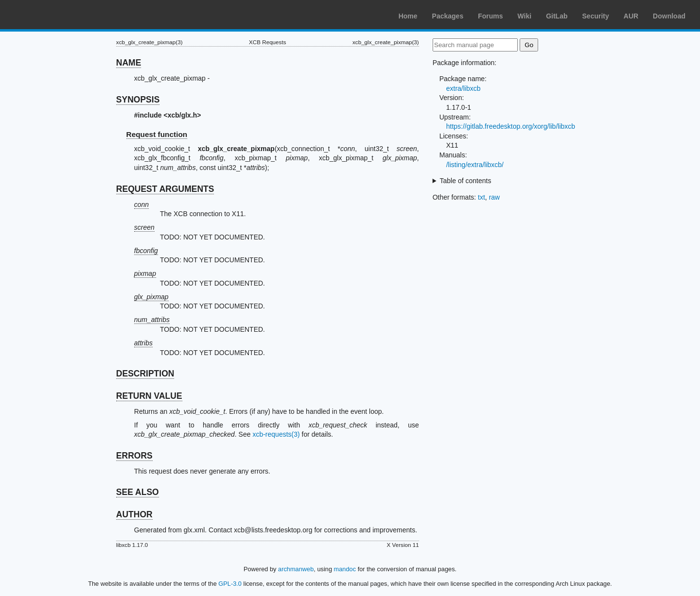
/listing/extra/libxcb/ (475, 165)
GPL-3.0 (230, 584)
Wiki (525, 16)
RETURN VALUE (149, 396)
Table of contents (466, 181)
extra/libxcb (464, 88)
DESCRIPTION (145, 374)
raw (495, 197)
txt (481, 197)
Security (596, 16)
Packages (448, 16)
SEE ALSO (138, 492)
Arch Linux (53, 15)
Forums (490, 16)
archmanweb (296, 569)
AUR (631, 16)
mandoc (345, 569)
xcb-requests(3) (276, 434)
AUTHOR (134, 514)
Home (408, 16)
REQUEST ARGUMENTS (165, 189)
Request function (157, 134)
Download (669, 16)
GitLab (557, 16)
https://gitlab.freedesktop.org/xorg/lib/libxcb (511, 126)
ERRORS (134, 456)
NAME (129, 63)
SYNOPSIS (138, 100)
